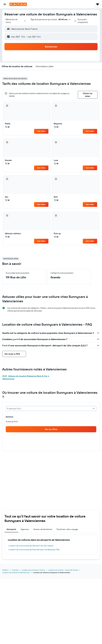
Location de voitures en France (33, 570)
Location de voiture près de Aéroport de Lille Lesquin (31, 546)
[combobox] (16, 21)
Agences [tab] (25, 529)
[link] (51, 429)
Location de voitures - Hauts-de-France (63, 570)
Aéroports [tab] (11, 529)
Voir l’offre (41, 131)
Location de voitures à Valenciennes (16, 572)
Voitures (15, 570)
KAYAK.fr (5, 570)
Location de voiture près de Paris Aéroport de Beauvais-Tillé (34, 550)
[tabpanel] (51, 545)
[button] (5, 4)
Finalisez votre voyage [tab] (67, 529)
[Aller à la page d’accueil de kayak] (18, 4)
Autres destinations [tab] (43, 529)
